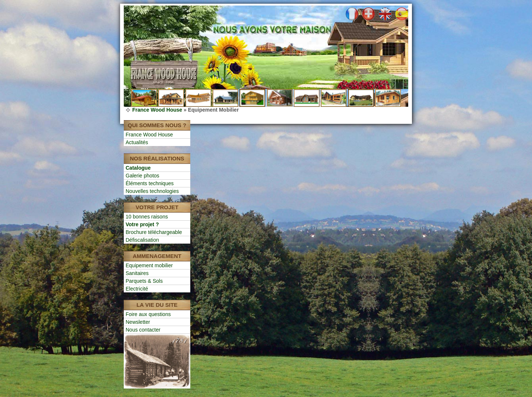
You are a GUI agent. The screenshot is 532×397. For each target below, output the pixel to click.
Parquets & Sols (144, 281)
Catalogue (138, 168)
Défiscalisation (142, 240)
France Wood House (157, 110)
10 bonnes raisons (147, 217)
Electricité (137, 289)
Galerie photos (142, 176)
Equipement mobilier (149, 265)
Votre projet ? (142, 224)
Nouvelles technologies (152, 191)
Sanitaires (137, 273)
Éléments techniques (150, 183)
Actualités (137, 142)
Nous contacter (143, 330)
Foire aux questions (148, 314)
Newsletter (138, 322)
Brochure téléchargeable (154, 232)
